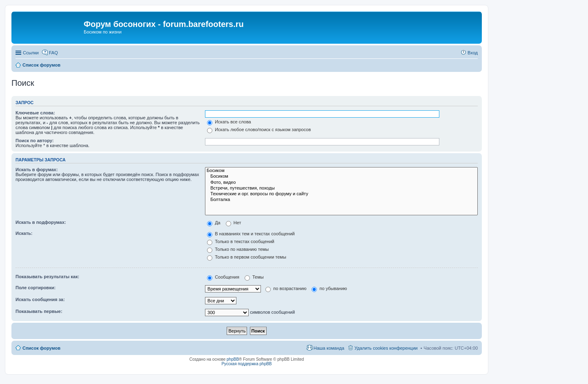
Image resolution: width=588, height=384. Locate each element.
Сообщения (223, 277)
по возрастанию (286, 288)
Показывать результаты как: (47, 277)
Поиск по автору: (35, 141)
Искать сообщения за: (40, 299)
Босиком (341, 171)
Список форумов (41, 348)
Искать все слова (229, 122)
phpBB (233, 359)
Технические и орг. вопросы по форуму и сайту (341, 194)
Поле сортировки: (36, 288)
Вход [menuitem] (473, 53)
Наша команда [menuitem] (329, 348)
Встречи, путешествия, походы (341, 188)
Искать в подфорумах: (41, 222)
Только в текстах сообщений (241, 241)
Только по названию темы (238, 249)
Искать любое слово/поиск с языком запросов (259, 129)
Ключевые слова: (35, 113)
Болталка (341, 200)
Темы (254, 277)
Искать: (24, 233)
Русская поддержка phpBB (246, 364)
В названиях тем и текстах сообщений (251, 234)
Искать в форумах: (37, 170)
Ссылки (31, 53)
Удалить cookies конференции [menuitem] (386, 348)
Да (214, 223)
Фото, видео (341, 183)
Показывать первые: (39, 311)
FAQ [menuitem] (53, 53)
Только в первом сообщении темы (247, 257)
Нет (234, 223)
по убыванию (329, 288)
